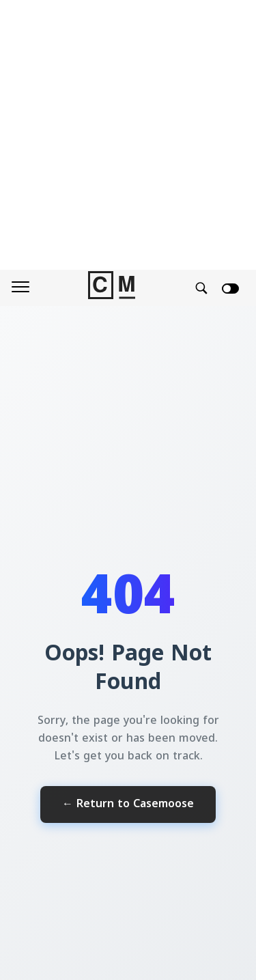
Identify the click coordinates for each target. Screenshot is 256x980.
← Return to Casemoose (128, 804)
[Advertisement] (128, 135)
